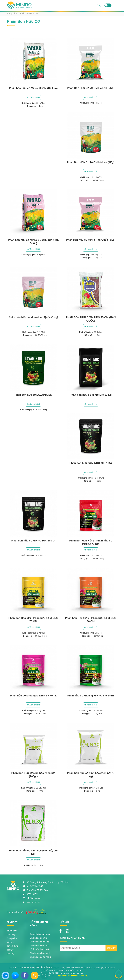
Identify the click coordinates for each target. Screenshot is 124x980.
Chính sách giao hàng (40, 957)
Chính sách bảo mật (40, 945)
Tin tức (10, 950)
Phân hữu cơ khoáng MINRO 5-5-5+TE (91, 696)
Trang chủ (12, 13)
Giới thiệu (12, 934)
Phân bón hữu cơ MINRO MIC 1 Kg (91, 463)
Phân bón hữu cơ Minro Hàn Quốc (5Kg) (91, 240)
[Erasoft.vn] (83, 975)
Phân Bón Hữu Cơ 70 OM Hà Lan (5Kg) (91, 88)
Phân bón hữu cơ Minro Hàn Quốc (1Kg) (33, 317)
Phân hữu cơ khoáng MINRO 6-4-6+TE (33, 696)
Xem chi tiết (33, 97)
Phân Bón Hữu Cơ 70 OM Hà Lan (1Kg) (91, 162)
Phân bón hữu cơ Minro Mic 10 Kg (91, 395)
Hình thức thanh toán (40, 949)
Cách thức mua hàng (40, 934)
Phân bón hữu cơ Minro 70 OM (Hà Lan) (33, 88)
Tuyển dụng (13, 946)
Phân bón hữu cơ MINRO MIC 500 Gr (33, 541)
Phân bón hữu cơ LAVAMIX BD (33, 395)
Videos (10, 942)
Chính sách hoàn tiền (40, 942)
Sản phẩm (12, 938)
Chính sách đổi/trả (39, 938)
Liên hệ (11, 954)
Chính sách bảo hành (40, 953)
